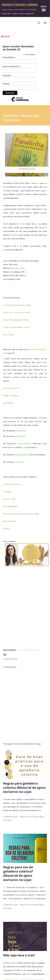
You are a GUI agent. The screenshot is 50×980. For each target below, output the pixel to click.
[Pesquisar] (39, 23)
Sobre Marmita (10, 521)
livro (37, 183)
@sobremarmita (25, 444)
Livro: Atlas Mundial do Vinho (16, 320)
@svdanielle (21, 431)
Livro (19, 650)
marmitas (14, 235)
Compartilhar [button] (10, 659)
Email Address (9, 57)
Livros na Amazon (11, 388)
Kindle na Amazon (11, 396)
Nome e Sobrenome (12, 67)
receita (37, 650)
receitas (22, 224)
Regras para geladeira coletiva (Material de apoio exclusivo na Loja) (24, 787)
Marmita (27, 650)
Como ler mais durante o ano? (16, 327)
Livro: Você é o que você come (17, 312)
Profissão (7, 76)
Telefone (6, 84)
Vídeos (6, 529)
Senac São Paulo (17, 268)
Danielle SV (19, 462)
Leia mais (8, 820)
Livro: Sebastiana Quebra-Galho (17, 305)
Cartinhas (7, 492)
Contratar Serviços (12, 484)
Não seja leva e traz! (19, 955)
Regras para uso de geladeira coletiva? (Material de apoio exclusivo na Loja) (18, 873)
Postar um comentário (32, 817)
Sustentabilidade (10, 506)
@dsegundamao (22, 455)
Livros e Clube (10, 499)
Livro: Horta (9, 335)
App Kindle (8, 403)
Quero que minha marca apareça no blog (21, 514)
